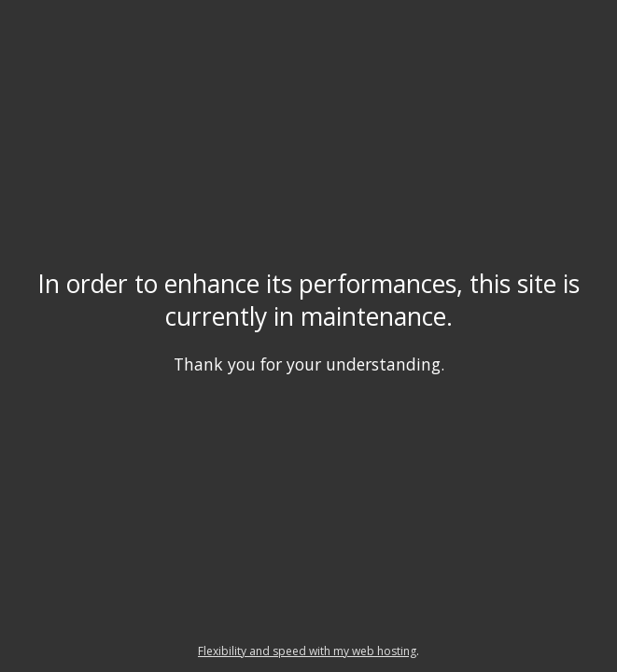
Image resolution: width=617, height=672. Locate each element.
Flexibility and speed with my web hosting (307, 651)
